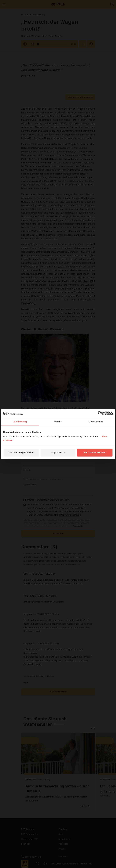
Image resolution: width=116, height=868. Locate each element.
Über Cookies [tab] (96, 422)
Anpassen (58, 452)
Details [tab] (58, 422)
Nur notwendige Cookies (21, 452)
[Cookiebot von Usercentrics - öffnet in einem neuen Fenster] (100, 413)
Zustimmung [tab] (20, 422)
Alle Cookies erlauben (95, 452)
